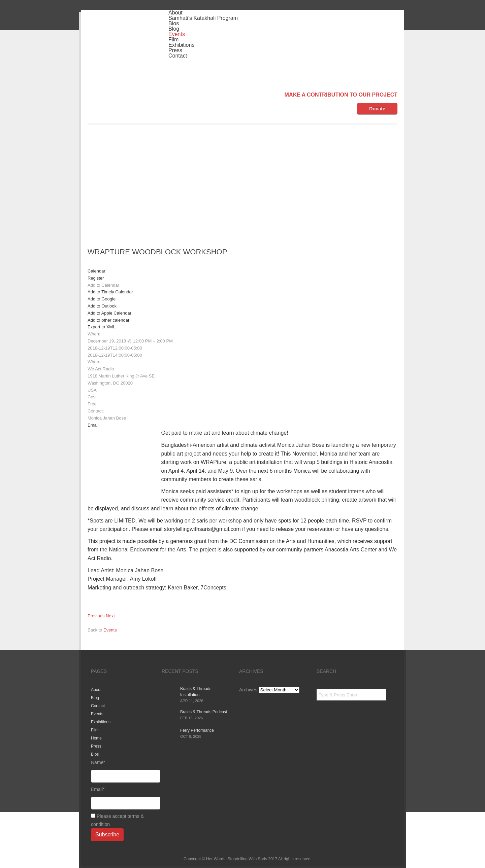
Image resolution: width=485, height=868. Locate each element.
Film (173, 40)
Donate (377, 109)
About (175, 13)
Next (110, 616)
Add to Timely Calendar (110, 292)
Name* (121, 771)
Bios (174, 23)
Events (177, 34)
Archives (248, 690)
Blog (174, 29)
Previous (96, 616)
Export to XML (101, 327)
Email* (121, 798)
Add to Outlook (102, 306)
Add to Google (102, 299)
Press (175, 50)
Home (96, 738)
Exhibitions (181, 45)
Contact (178, 56)
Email (93, 425)
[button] (103, 285)
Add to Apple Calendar (109, 313)
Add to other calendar (108, 320)
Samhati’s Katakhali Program (203, 18)
